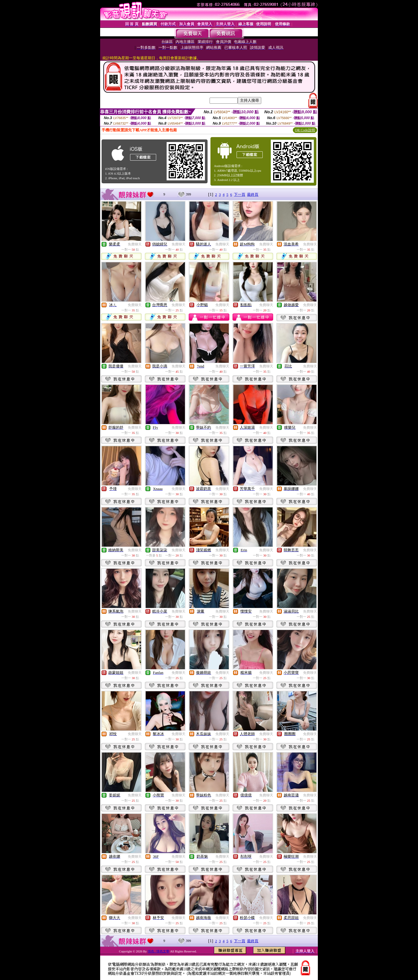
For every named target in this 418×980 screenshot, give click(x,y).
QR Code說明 (305, 130)
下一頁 (240, 194)
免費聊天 (135, 244)
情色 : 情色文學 (159, 951)
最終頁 (253, 194)
